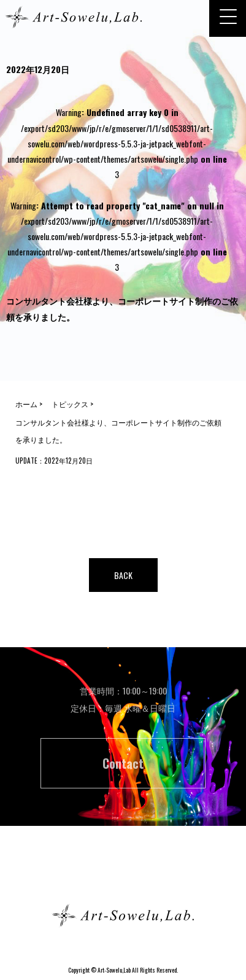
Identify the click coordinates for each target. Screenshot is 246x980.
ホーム (123, 872)
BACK (123, 575)
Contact (123, 763)
